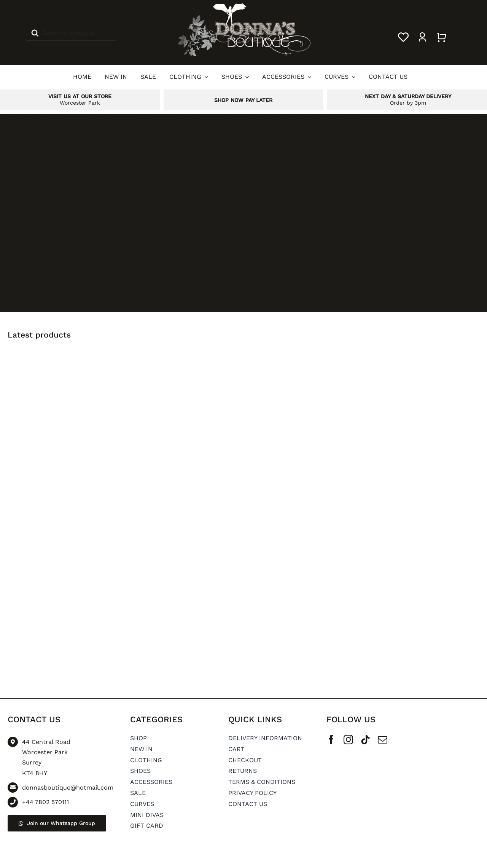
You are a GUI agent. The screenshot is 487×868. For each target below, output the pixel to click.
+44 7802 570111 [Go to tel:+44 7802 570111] (45, 802)
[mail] (383, 740)
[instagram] (348, 740)
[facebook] (331, 740)
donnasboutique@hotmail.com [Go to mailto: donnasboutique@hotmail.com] (68, 788)
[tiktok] (365, 740)
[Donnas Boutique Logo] (243, 5)
